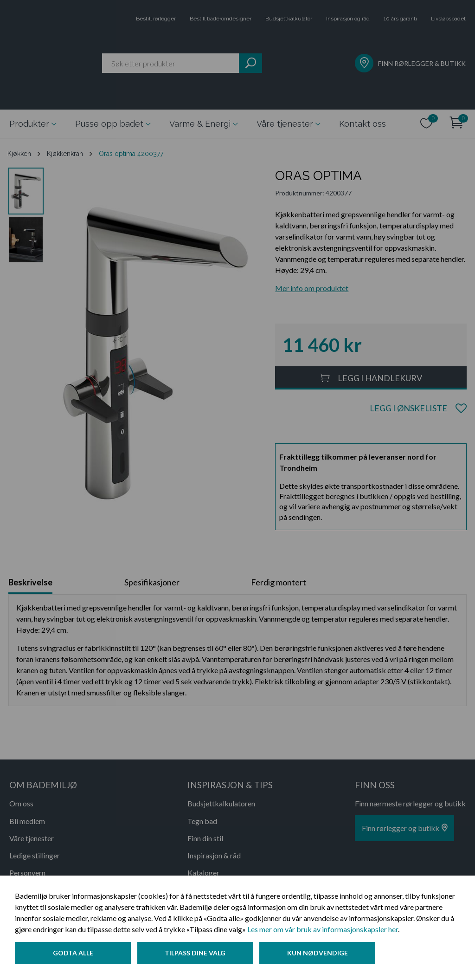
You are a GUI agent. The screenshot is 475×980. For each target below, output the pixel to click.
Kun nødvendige (320, 954)
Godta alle (73, 954)
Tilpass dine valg (196, 954)
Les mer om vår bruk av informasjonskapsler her (323, 930)
